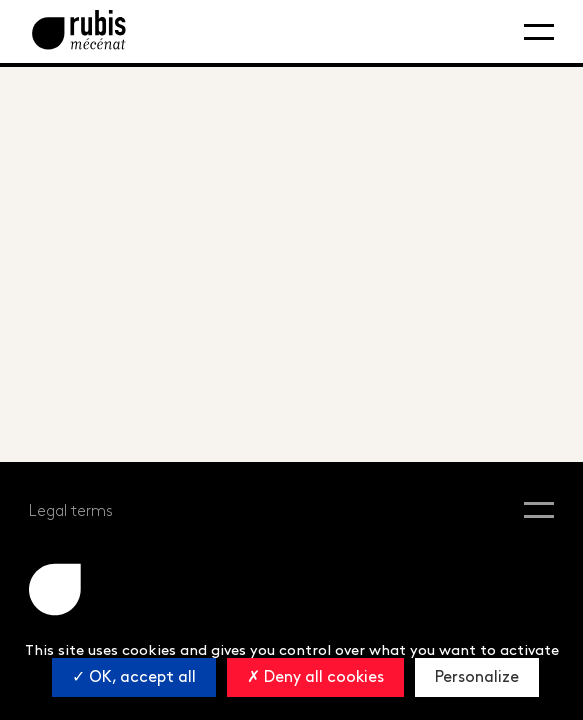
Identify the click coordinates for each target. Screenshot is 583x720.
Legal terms (71, 511)
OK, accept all (134, 677)
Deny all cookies (315, 677)
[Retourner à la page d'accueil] (79, 31)
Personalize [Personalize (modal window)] (477, 677)
